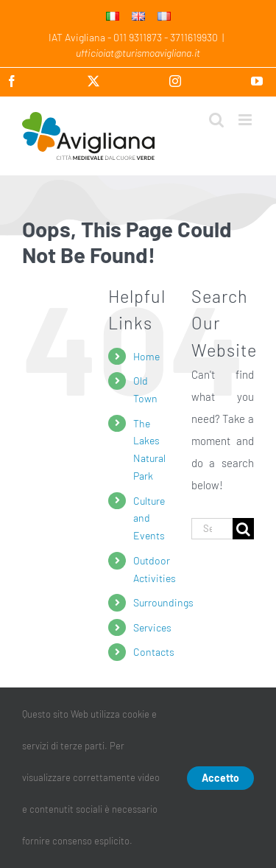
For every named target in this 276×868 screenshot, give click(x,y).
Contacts (154, 652)
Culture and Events (149, 518)
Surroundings (163, 602)
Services (152, 627)
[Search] (243, 529)
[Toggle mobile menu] (246, 120)
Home (146, 356)
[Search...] (212, 529)
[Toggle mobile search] (216, 120)
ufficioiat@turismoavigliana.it (138, 53)
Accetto (220, 778)
